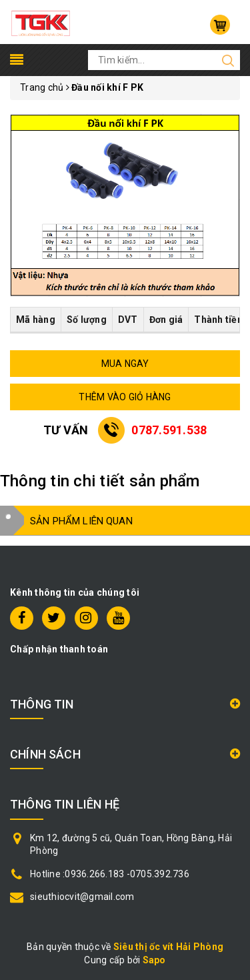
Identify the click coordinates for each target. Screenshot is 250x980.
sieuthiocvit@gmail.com (82, 897)
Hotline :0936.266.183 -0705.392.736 (110, 874)
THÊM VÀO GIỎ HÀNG (125, 397)
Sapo (154, 960)
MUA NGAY (125, 364)
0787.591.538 (169, 430)
